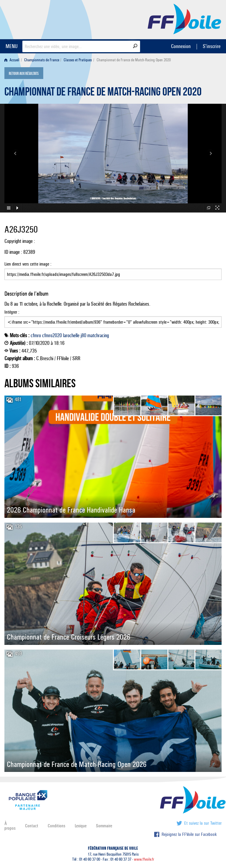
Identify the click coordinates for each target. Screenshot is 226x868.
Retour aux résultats (24, 74)
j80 (83, 335)
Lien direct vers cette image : (113, 271)
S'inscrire (212, 46)
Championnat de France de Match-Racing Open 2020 (103, 93)
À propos (10, 826)
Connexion (181, 46)
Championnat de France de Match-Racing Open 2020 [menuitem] (134, 60)
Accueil (12, 60)
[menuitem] (13, 60)
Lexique (81, 826)
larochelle (71, 335)
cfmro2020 (52, 335)
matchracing (98, 335)
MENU (12, 46)
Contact (32, 826)
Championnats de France (42, 60)
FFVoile (185, 19)
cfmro (36, 335)
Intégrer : (113, 319)
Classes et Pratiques (78, 60)
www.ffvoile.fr (144, 859)
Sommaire (104, 826)
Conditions (56, 826)
